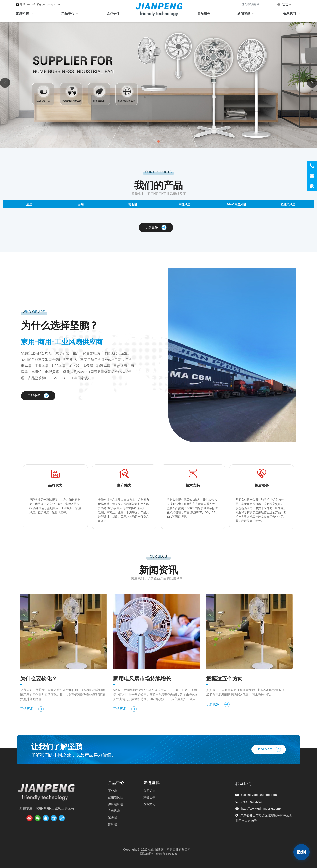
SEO (175, 854)
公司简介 (149, 791)
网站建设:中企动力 (152, 854)
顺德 (169, 854)
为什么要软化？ (39, 679)
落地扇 (133, 204)
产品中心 (116, 783)
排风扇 (113, 824)
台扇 (81, 204)
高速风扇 (184, 204)
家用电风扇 (116, 797)
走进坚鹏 (151, 783)
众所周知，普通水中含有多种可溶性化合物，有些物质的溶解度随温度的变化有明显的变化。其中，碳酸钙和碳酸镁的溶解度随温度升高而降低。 (63, 694)
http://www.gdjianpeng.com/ (261, 808)
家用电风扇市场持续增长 (142, 679)
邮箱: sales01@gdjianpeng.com (40, 4)
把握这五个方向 (225, 679)
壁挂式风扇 (288, 204)
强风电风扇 (116, 804)
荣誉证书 (149, 797)
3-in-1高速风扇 (236, 204)
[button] (158, 141)
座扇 (29, 204)
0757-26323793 (251, 802)
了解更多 (156, 227)
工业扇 (113, 791)
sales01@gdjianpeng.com (259, 795)
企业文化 (149, 804)
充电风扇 (114, 811)
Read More (269, 749)
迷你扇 (113, 817)
